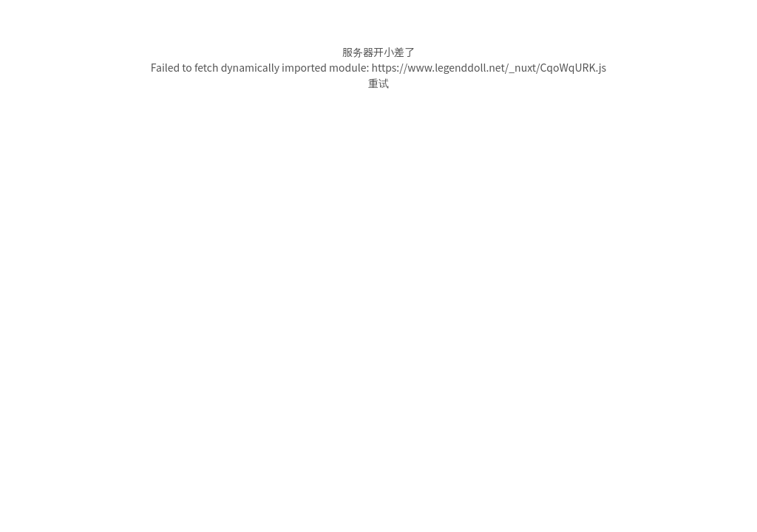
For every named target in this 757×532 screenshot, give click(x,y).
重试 (378, 83)
